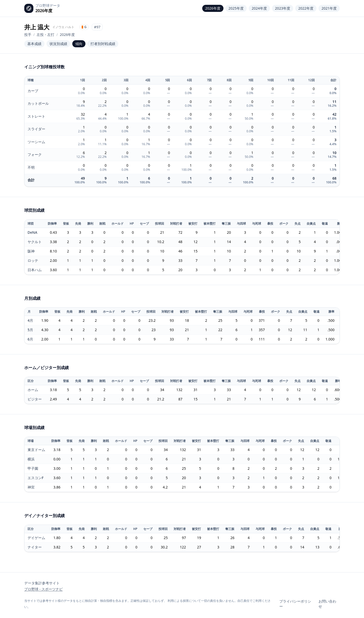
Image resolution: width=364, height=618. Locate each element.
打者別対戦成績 (103, 44)
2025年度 (236, 8)
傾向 (79, 44)
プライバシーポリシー (295, 604)
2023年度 (283, 8)
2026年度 (213, 8)
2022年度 (306, 8)
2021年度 (329, 8)
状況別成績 (58, 44)
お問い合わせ (327, 604)
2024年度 (259, 8)
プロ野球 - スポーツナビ (43, 589)
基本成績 (34, 44)
